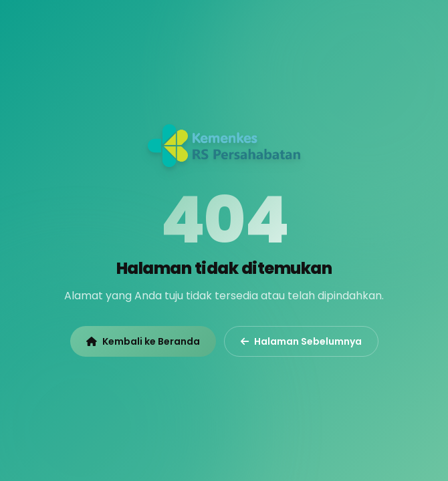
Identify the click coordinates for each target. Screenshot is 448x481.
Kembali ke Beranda (143, 341)
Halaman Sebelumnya (301, 341)
